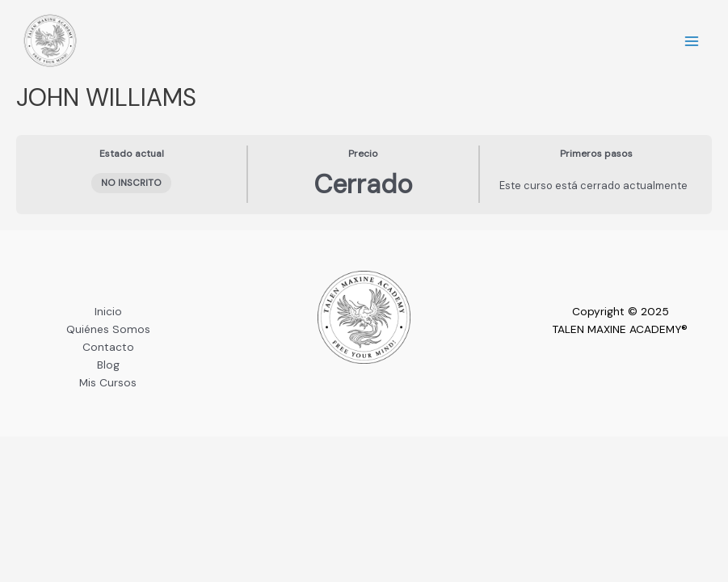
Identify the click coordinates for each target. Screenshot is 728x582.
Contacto (108, 347)
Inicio (108, 311)
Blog (108, 365)
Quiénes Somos (108, 329)
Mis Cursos (108, 382)
